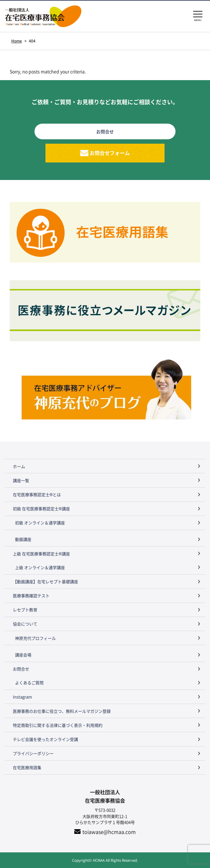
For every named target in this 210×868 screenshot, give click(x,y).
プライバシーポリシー (33, 753)
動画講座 (23, 539)
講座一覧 (21, 480)
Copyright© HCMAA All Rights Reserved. (105, 860)
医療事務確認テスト (31, 596)
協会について (25, 624)
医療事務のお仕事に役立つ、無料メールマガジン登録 (62, 711)
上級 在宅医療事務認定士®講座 (41, 554)
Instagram (22, 697)
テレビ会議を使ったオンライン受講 (45, 739)
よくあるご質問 (29, 683)
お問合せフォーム (110, 153)
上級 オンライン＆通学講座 (40, 567)
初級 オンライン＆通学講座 (40, 523)
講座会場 (23, 655)
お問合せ (21, 669)
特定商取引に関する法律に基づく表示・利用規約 (58, 725)
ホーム (19, 466)
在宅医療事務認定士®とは (37, 494)
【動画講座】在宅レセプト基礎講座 (45, 581)
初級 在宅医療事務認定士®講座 (41, 508)
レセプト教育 (25, 610)
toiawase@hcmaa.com (109, 832)
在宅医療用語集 (27, 767)
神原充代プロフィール (35, 638)
